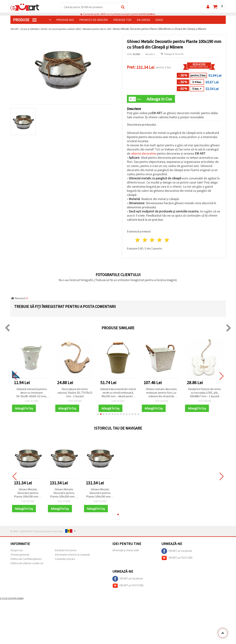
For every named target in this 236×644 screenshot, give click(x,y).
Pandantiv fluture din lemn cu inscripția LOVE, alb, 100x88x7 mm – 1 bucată (205, 393)
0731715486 (147, 14)
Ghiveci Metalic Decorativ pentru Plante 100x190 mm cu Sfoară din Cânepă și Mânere (28, 494)
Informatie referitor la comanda (72, 555)
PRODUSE (25, 20)
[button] (98, 415)
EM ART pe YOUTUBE (177, 559)
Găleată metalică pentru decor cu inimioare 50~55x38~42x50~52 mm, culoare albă (31, 393)
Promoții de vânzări (94, 20)
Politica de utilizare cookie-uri (27, 564)
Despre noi (17, 551)
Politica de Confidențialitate (26, 560)
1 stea (138, 240)
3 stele (152, 240)
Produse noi (65, 20)
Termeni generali (20, 555)
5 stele (167, 240)
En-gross (143, 20)
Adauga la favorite (172, 54)
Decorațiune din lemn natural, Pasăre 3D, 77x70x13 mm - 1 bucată (75, 393)
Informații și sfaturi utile (126, 551)
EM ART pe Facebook (177, 552)
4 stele (160, 240)
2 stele (145, 240)
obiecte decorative (144, 154)
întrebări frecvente (66, 551)
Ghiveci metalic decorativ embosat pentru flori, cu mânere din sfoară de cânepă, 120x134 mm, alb (161, 393)
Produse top (122, 20)
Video (159, 20)
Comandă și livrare (65, 560)
